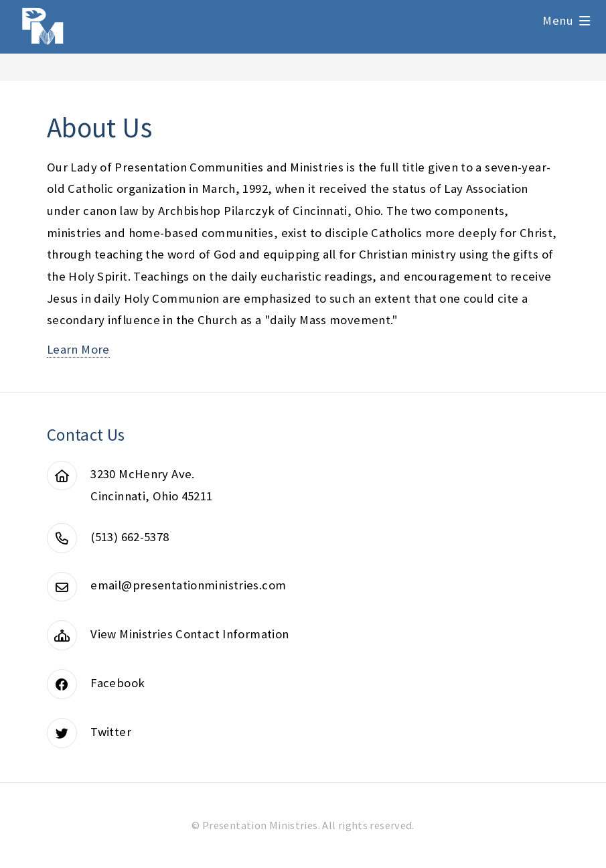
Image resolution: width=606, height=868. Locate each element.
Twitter (111, 732)
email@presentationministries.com (188, 585)
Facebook (118, 683)
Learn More (78, 349)
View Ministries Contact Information (190, 634)
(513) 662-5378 (130, 537)
